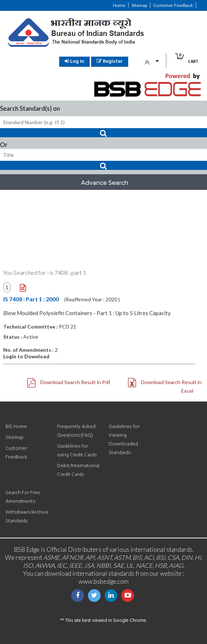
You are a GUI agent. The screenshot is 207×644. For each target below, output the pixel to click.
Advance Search (105, 183)
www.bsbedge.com (103, 581)
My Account (154, 62)
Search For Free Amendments (23, 497)
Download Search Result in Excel (165, 386)
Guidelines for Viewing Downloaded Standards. (124, 440)
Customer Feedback (173, 5)
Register (110, 62)
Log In (74, 62)
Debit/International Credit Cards (78, 470)
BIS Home (16, 427)
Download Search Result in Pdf (69, 382)
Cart (190, 59)
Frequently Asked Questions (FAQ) (76, 431)
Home (119, 5)
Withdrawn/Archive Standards (27, 517)
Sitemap (139, 5)
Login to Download (26, 356)
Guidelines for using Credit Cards (77, 451)
